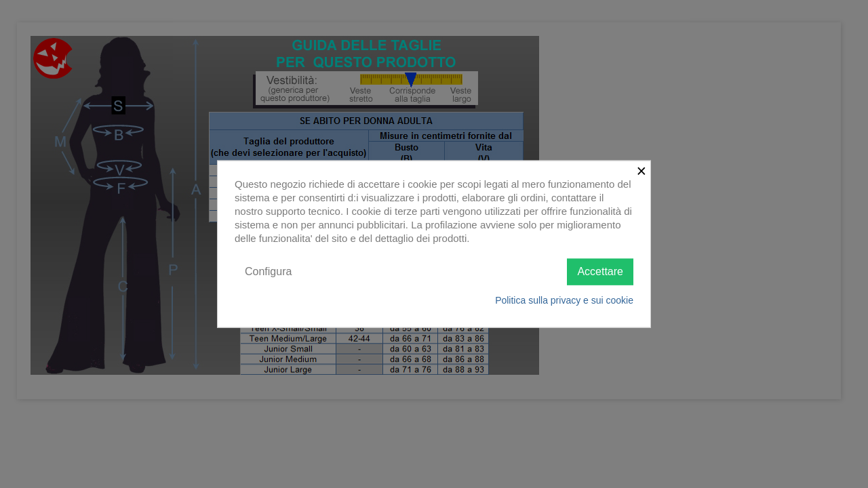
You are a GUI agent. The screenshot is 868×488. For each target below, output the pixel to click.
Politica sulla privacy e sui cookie (564, 300)
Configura (268, 271)
